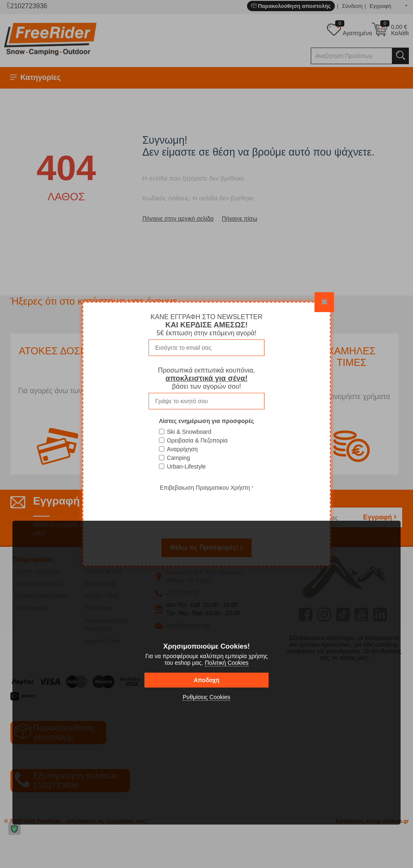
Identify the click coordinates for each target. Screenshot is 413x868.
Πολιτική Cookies (227, 663)
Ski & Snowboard (189, 432)
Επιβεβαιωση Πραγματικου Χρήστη (205, 488)
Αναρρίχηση (182, 449)
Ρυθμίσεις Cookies (206, 697)
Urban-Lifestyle (186, 466)
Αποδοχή (206, 680)
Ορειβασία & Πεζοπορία (197, 440)
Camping (178, 458)
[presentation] (206, 509)
